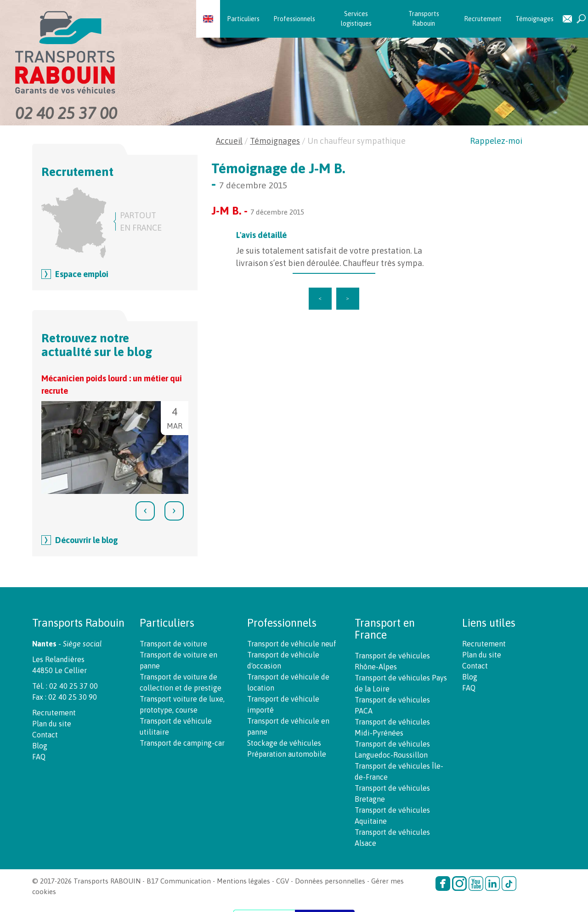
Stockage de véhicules (284, 743)
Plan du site (52, 724)
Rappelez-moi (496, 141)
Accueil (229, 141)
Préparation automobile (287, 754)
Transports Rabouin (424, 19)
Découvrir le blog (87, 540)
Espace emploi (82, 274)
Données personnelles (330, 881)
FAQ (39, 757)
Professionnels (294, 19)
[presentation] (145, 511)
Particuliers (243, 19)
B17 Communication (179, 881)
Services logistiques (356, 19)
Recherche (581, 19)
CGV (283, 881)
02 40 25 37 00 (66, 113)
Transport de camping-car (182, 743)
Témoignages (534, 19)
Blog (40, 746)
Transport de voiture (173, 644)
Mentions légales (243, 881)
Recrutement (483, 19)
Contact (567, 19)
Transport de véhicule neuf (292, 644)
